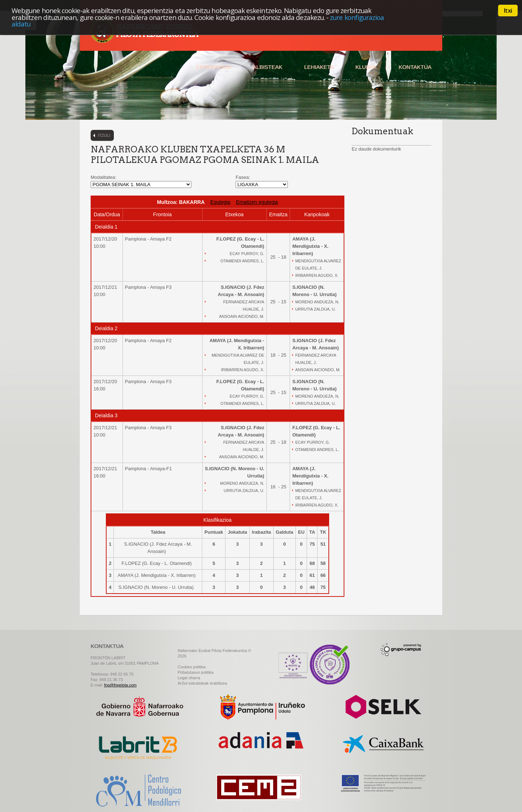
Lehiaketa (319, 67)
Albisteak (268, 67)
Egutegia (220, 202)
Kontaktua (415, 67)
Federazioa (214, 67)
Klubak (366, 67)
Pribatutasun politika (196, 672)
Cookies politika (192, 667)
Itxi (508, 11)
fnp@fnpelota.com (120, 685)
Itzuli (104, 135)
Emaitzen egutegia (257, 202)
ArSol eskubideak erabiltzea (202, 683)
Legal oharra (189, 678)
